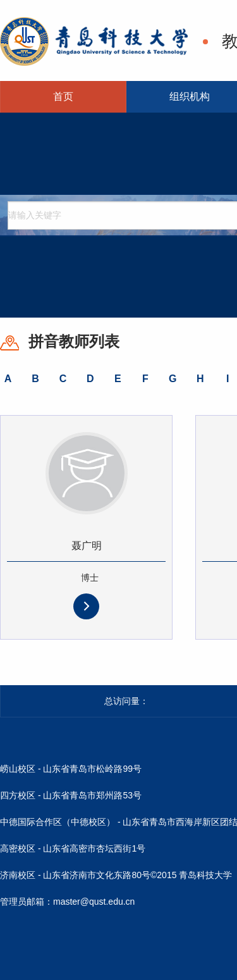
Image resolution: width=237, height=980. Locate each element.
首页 (63, 96)
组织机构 (190, 96)
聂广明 (87, 546)
